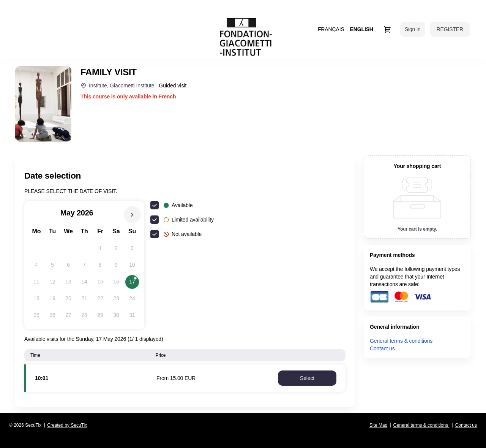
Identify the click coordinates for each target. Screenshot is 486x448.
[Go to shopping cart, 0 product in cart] (387, 29)
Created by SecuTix (67, 425)
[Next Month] (132, 215)
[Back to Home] (246, 37)
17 (134, 283)
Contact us (382, 348)
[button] (307, 378)
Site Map (378, 425)
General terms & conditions (401, 341)
